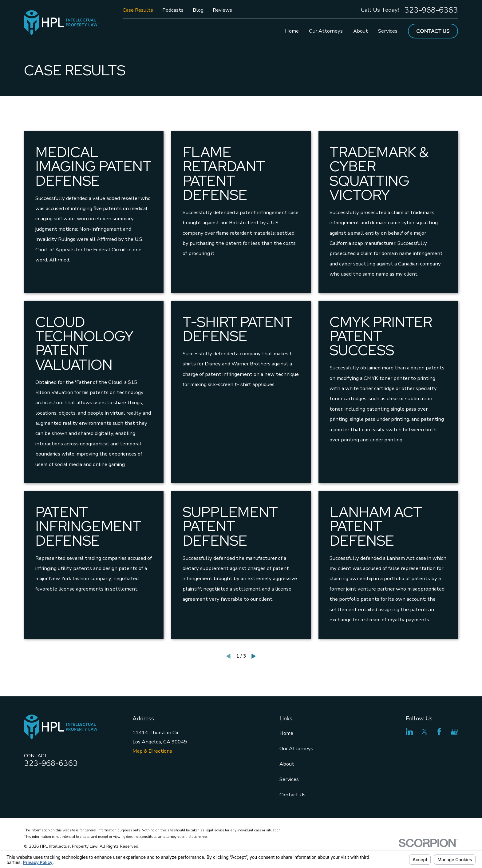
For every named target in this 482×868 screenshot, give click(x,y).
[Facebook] (439, 732)
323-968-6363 (431, 10)
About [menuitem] (361, 31)
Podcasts (173, 10)
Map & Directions (152, 751)
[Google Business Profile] (454, 732)
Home (286, 733)
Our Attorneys (296, 749)
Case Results (138, 10)
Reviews (222, 10)
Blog (198, 10)
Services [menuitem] (388, 31)
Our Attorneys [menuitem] (326, 31)
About (287, 764)
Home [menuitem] (292, 31)
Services (289, 779)
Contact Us (433, 31)
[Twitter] (424, 732)
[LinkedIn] (409, 732)
